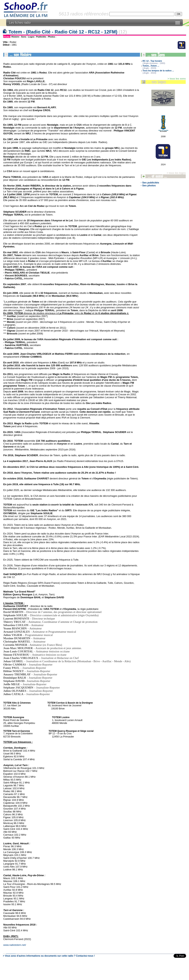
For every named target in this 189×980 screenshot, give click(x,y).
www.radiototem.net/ (15, 945)
